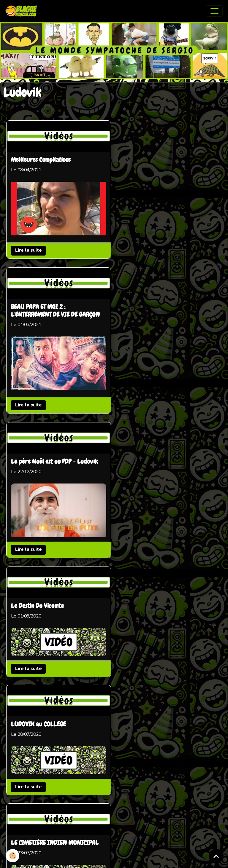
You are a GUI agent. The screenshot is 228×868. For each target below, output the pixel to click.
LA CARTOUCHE (140, 545)
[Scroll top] (216, 856)
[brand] (23, 11)
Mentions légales (90, 859)
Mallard (21, 679)
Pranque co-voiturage (39, 562)
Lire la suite (28, 250)
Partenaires (97, 808)
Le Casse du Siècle (144, 661)
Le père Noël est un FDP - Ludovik (54, 304)
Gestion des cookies (135, 859)
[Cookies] (13, 856)
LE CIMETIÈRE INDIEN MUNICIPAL (55, 446)
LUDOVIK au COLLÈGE (149, 428)
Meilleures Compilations (41, 160)
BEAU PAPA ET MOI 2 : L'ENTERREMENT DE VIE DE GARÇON (166, 164)
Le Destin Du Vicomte (148, 312)
